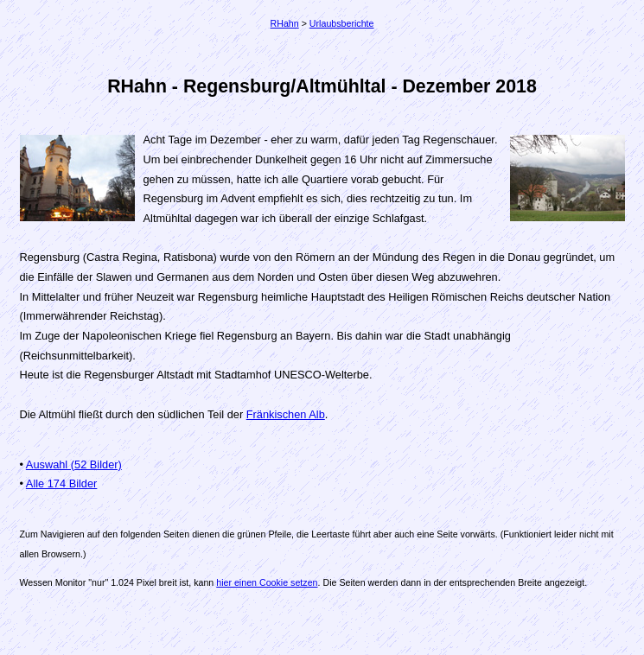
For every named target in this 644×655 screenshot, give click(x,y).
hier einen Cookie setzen (267, 582)
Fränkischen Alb (286, 414)
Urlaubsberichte (342, 23)
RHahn (285, 23)
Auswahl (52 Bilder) (74, 464)
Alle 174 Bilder (62, 483)
